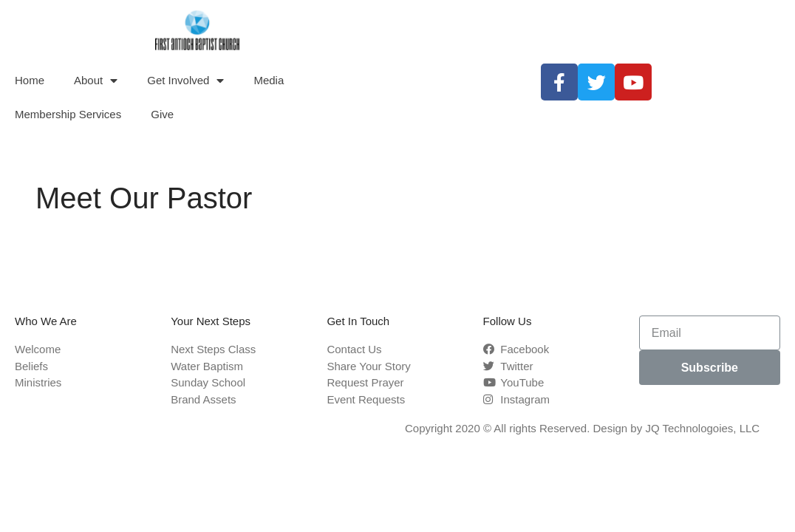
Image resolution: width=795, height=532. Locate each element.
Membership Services (68, 114)
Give (162, 114)
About (96, 81)
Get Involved (185, 81)
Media (269, 80)
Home (30, 80)
